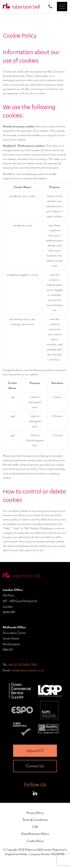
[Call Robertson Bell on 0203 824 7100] (51, 7)
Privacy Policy (35, 813)
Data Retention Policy (35, 834)
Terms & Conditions (35, 820)
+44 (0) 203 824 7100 (22, 665)
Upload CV (35, 751)
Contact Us (35, 766)
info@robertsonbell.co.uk (28, 670)
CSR (35, 827)
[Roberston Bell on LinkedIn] (35, 794)
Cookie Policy (35, 841)
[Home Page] (21, 7)
